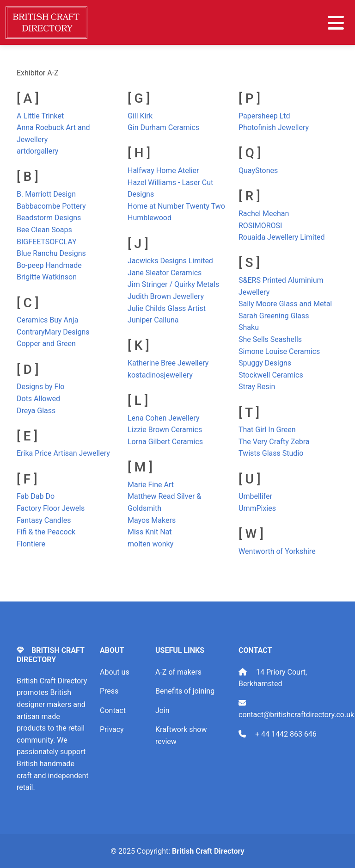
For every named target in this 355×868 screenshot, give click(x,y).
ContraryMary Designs (53, 332)
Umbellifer (255, 496)
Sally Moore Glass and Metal (285, 304)
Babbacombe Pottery (51, 206)
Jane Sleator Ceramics (165, 273)
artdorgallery (37, 151)
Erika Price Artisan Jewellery (63, 453)
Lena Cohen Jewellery (163, 418)
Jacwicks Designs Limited (170, 261)
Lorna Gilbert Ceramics (165, 442)
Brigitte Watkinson (47, 277)
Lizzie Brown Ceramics (165, 430)
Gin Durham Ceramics (163, 127)
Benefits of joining (185, 691)
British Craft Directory (208, 851)
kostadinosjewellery (160, 375)
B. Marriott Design (46, 194)
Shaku (249, 327)
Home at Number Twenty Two (176, 206)
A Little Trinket (40, 116)
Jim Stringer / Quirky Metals (173, 284)
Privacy (112, 729)
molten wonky (150, 544)
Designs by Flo (40, 387)
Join (162, 710)
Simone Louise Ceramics (279, 351)
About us (115, 672)
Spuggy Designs (265, 363)
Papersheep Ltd (264, 116)
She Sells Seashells (270, 339)
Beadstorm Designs (49, 218)
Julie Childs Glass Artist (167, 308)
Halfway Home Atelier (163, 170)
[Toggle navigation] (336, 23)
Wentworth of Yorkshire (277, 551)
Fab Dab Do (36, 496)
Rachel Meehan (264, 214)
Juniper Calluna (153, 320)
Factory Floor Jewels (51, 508)
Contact (113, 710)
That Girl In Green (267, 430)
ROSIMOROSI (260, 226)
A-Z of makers (178, 672)
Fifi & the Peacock (46, 532)
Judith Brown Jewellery (166, 296)
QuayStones (258, 170)
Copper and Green (46, 344)
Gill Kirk (140, 116)
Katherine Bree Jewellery (168, 363)
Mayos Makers (152, 520)
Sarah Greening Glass (274, 316)
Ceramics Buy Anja (47, 320)
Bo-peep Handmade (49, 265)
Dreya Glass (36, 411)
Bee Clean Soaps (44, 230)
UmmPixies (257, 508)
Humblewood (150, 218)
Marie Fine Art (151, 485)
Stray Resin (257, 387)
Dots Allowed (38, 399)
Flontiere (31, 544)
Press (109, 691)
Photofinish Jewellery (274, 127)
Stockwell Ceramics (271, 375)
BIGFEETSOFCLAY (47, 242)
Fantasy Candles (44, 520)
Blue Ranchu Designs (51, 253)
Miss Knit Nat (150, 532)
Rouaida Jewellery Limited (282, 237)
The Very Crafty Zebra (274, 442)
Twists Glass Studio (271, 453)
